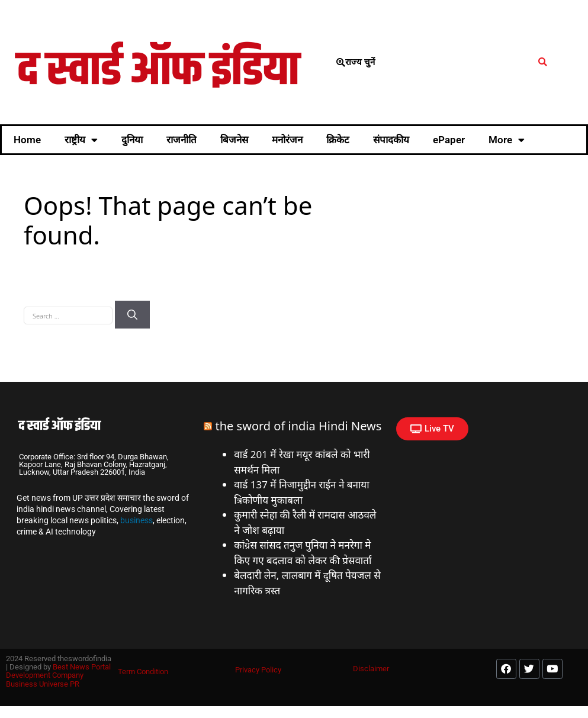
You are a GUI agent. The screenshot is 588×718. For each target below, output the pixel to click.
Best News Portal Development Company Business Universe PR (58, 675)
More (507, 140)
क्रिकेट (338, 140)
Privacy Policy (258, 670)
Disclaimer (371, 669)
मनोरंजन (287, 140)
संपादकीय (391, 140)
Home (27, 140)
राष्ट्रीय (81, 140)
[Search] (132, 315)
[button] (543, 62)
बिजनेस (234, 140)
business (136, 520)
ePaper (449, 140)
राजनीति (181, 140)
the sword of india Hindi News (299, 426)
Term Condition (143, 672)
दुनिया (132, 140)
